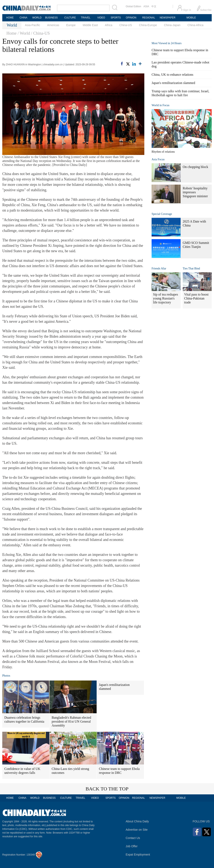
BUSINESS (52, 18)
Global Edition (133, 6)
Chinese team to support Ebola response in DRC (119, 771)
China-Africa (195, 25)
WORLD (37, 18)
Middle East (90, 25)
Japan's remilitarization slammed (114, 687)
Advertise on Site (137, 830)
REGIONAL (149, 18)
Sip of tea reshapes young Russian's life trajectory (165, 298)
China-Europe (148, 25)
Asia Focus (158, 159)
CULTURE (70, 18)
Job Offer (132, 846)
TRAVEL (86, 18)
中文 (154, 6)
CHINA (23, 18)
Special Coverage (162, 214)
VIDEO (101, 18)
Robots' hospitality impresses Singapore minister (195, 192)
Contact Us (133, 838)
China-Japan (172, 25)
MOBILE (191, 18)
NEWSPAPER (167, 18)
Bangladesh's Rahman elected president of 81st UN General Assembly (71, 721)
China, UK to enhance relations (172, 75)
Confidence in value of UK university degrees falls (22, 771)
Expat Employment (138, 855)
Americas (53, 25)
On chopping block (195, 167)
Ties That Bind (191, 268)
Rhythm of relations (163, 152)
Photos (6, 676)
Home (12, 33)
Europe (71, 25)
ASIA (146, 6)
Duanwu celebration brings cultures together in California (24, 719)
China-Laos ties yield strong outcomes (70, 771)
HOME (10, 18)
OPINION (131, 18)
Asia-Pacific (32, 25)
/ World (24, 33)
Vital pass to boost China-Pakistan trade (196, 298)
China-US (126, 25)
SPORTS (116, 18)
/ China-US (41, 33)
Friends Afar (159, 268)
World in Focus (160, 105)
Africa (109, 25)
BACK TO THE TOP (107, 789)
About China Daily (137, 821)
